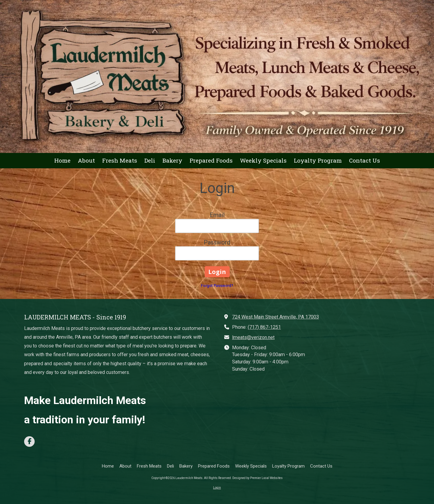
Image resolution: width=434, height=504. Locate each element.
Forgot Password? (217, 286)
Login (217, 488)
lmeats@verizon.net (253, 337)
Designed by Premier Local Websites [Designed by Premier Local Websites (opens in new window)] (258, 478)
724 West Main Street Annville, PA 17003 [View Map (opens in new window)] (275, 317)
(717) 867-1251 (264, 327)
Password (217, 242)
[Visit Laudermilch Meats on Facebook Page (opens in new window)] (29, 442)
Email (217, 215)
